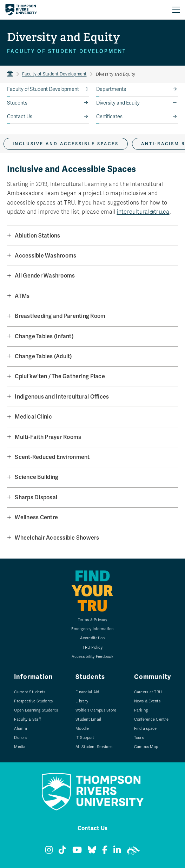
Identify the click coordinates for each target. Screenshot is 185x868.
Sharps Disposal (36, 497)
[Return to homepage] (21, 10)
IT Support (85, 738)
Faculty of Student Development (54, 74)
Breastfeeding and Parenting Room (60, 316)
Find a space (146, 729)
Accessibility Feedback (92, 657)
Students (17, 103)
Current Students (30, 692)
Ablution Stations (37, 236)
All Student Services (94, 747)
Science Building (37, 477)
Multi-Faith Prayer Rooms (48, 437)
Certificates (109, 117)
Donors (21, 738)
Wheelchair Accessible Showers (57, 538)
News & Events (147, 701)
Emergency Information (92, 629)
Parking (141, 710)
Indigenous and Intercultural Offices (62, 397)
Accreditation (92, 638)
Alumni (21, 729)
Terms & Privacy (92, 620)
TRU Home (10, 74)
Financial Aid (87, 692)
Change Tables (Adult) (43, 356)
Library (82, 701)
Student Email (88, 719)
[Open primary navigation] (176, 10)
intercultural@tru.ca (143, 212)
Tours (139, 738)
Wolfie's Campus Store (96, 710)
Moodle (82, 729)
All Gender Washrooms (45, 276)
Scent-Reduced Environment (52, 457)
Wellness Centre (36, 517)
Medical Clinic (33, 417)
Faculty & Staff (27, 719)
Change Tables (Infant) (44, 336)
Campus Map (146, 747)
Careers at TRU (148, 692)
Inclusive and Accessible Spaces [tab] (66, 144)
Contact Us (20, 117)
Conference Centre (151, 719)
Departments (111, 89)
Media (20, 747)
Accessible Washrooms (45, 256)
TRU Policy (92, 647)
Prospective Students (33, 701)
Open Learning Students (36, 710)
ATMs (22, 296)
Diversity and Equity (118, 103)
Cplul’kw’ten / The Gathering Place (60, 376)
